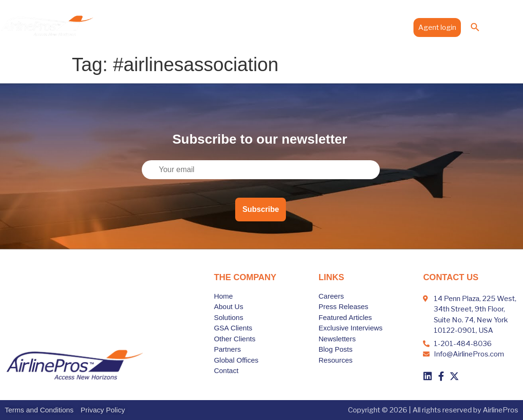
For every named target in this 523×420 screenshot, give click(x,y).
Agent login (437, 27)
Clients (227, 27)
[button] (475, 27)
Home (109, 27)
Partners (264, 27)
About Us (144, 27)
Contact (391, 27)
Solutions (187, 27)
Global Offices (311, 27)
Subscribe (261, 209)
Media (356, 27)
